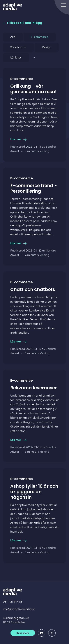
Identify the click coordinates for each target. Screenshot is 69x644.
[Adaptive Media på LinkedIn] (42, 633)
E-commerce (40, 37)
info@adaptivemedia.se (19, 609)
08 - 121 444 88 (13, 602)
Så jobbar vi (18, 47)
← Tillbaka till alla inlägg (23, 23)
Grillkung (39, 117)
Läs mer (18, 140)
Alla (13, 37)
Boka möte (23, 633)
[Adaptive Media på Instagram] (52, 633)
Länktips (16, 58)
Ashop (14, 523)
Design (47, 47)
